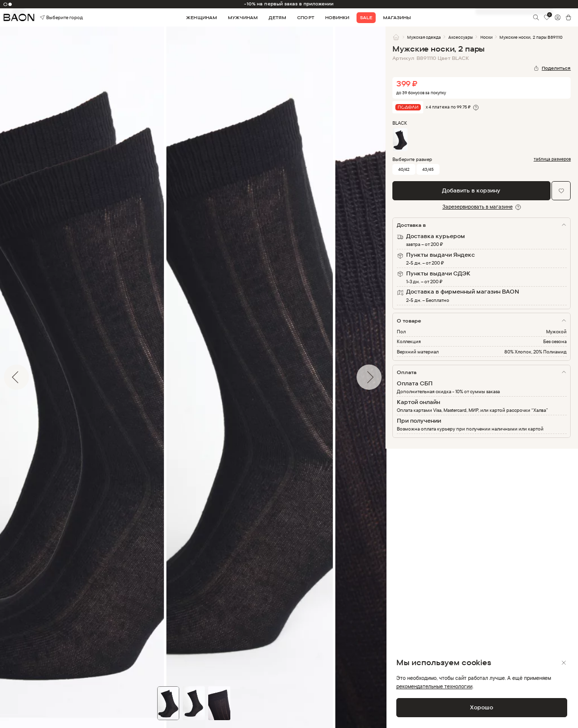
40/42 (404, 169)
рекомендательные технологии (434, 686)
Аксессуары (461, 37)
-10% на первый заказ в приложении (289, 4)
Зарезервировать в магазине (478, 207)
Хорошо (482, 707)
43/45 (428, 169)
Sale (366, 17)
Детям (277, 17)
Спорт (305, 17)
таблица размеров (552, 159)
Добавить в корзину (471, 190)
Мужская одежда (424, 37)
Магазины (397, 17)
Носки (486, 37)
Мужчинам (243, 17)
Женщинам (201, 17)
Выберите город (51, 17)
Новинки (337, 17)
